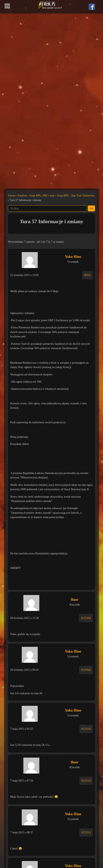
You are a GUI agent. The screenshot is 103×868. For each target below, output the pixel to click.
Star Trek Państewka (83, 196)
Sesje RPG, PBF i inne (42, 196)
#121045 (86, 670)
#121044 (86, 618)
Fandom (22, 196)
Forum (12, 196)
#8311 (87, 275)
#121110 (86, 729)
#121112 (86, 781)
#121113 (86, 832)
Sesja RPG (63, 196)
